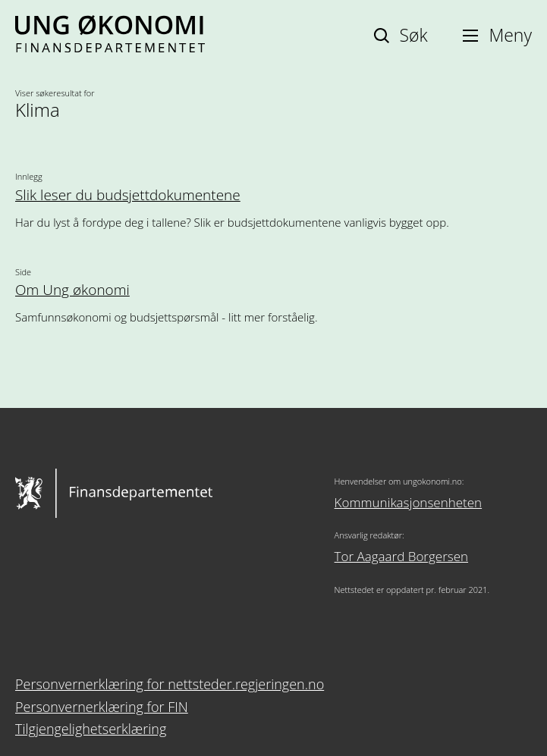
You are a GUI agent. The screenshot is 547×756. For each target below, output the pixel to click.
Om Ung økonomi (72, 290)
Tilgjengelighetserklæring (91, 729)
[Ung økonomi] (110, 47)
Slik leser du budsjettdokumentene (128, 195)
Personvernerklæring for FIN (102, 707)
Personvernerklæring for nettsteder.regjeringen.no (170, 684)
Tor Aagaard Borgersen (401, 556)
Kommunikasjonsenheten (409, 502)
